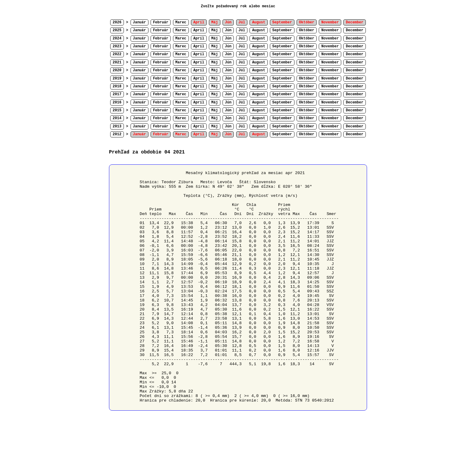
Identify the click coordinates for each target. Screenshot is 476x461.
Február (161, 22)
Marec (181, 22)
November (330, 30)
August (258, 30)
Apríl (199, 30)
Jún (228, 30)
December (355, 30)
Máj (215, 30)
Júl (242, 30)
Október (307, 30)
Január (139, 22)
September (282, 30)
